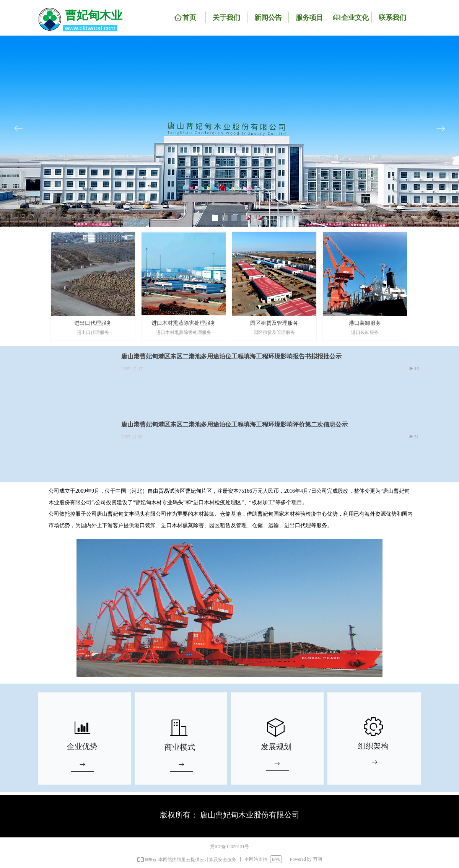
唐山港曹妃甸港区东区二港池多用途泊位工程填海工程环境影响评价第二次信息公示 (234, 424)
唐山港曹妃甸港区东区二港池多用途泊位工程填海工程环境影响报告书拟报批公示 (231, 356)
